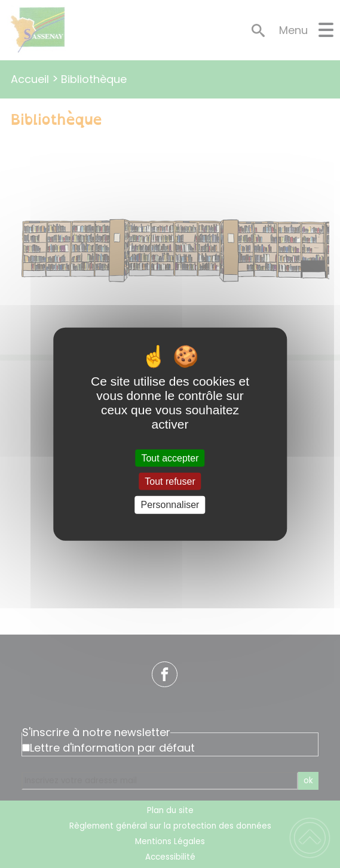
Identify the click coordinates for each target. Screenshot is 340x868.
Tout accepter (170, 458)
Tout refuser (170, 481)
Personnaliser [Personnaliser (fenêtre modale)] (170, 505)
